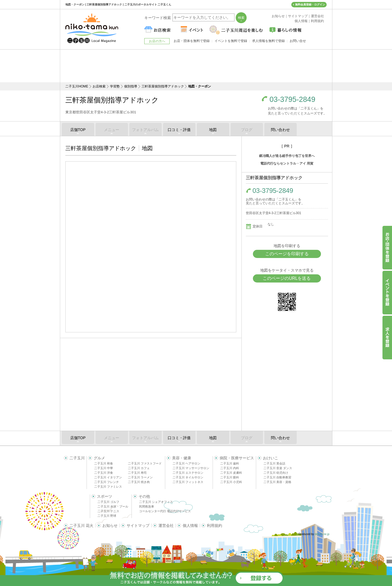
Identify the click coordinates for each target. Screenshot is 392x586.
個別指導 (131, 86)
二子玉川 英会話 (274, 463)
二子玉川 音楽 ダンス (278, 468)
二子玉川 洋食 (104, 473)
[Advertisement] (196, 66)
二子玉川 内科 (230, 468)
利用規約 (215, 526)
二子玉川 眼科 (230, 477)
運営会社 (166, 526)
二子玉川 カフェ (139, 468)
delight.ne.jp (322, 534)
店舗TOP (78, 130)
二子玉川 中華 (104, 468)
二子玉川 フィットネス (188, 482)
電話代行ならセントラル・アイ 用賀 (287, 163)
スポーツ (105, 496)
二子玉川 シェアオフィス (156, 502)
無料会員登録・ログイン (310, 4)
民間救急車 (147, 506)
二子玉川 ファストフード (145, 463)
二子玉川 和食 (104, 463)
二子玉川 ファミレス (108, 487)
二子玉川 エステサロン (188, 473)
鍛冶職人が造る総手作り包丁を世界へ (287, 156)
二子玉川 (77, 458)
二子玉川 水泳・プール (113, 506)
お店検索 (99, 86)
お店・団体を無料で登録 (192, 41)
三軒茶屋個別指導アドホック (163, 86)
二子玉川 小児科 (231, 482)
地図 (213, 130)
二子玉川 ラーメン (140, 477)
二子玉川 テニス (108, 511)
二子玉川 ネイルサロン (188, 477)
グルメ (99, 458)
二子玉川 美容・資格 (277, 482)
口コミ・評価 (179, 130)
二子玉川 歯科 (230, 463)
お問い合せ (298, 41)
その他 (144, 496)
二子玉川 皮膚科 (231, 473)
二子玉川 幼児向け (276, 473)
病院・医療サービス (237, 458)
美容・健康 (182, 458)
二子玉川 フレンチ (107, 482)
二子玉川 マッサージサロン (191, 468)
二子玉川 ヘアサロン (186, 463)
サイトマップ (138, 526)
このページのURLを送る (287, 278)
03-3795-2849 (292, 100)
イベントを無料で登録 (231, 41)
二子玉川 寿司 (137, 473)
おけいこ (271, 458)
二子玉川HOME (77, 86)
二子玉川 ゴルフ (108, 502)
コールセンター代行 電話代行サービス (165, 511)
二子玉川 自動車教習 (277, 477)
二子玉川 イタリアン (108, 477)
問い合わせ (280, 130)
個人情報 (190, 526)
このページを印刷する (287, 254)
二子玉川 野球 (107, 516)
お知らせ (110, 526)
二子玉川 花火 (81, 526)
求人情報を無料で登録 (268, 41)
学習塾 (115, 86)
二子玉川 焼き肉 (139, 482)
